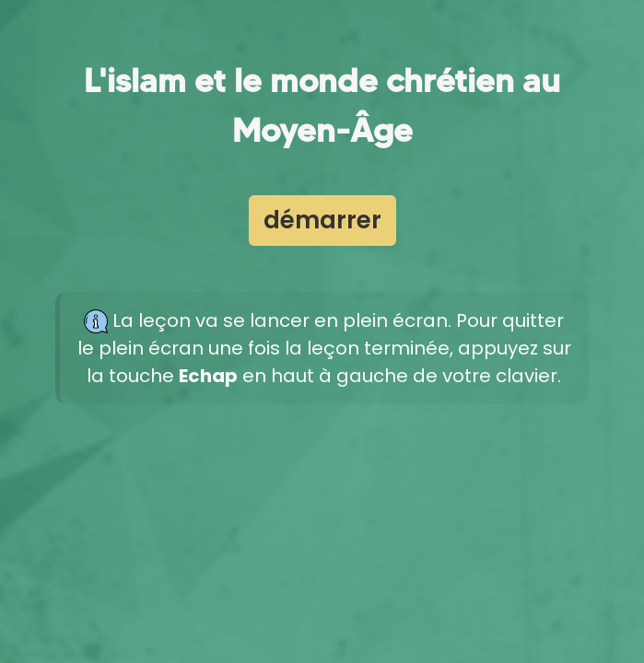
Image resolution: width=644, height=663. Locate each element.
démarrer (322, 220)
